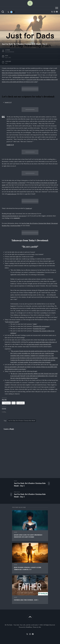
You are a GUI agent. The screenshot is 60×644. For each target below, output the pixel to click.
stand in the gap (12, 194)
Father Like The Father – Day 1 (26, 600)
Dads (16, 532)
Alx (40, 627)
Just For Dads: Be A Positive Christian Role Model (22, 421)
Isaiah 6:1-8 (8, 102)
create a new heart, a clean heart (16, 183)
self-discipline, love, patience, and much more (26, 77)
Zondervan (29, 208)
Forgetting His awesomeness (41, 326)
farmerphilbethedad (10, 52)
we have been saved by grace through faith (39, 344)
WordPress (29, 627)
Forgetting (36, 329)
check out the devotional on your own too (14, 216)
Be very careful (30, 246)
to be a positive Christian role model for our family (23, 75)
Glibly (35, 324)
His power (42, 329)
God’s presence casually (12, 322)
